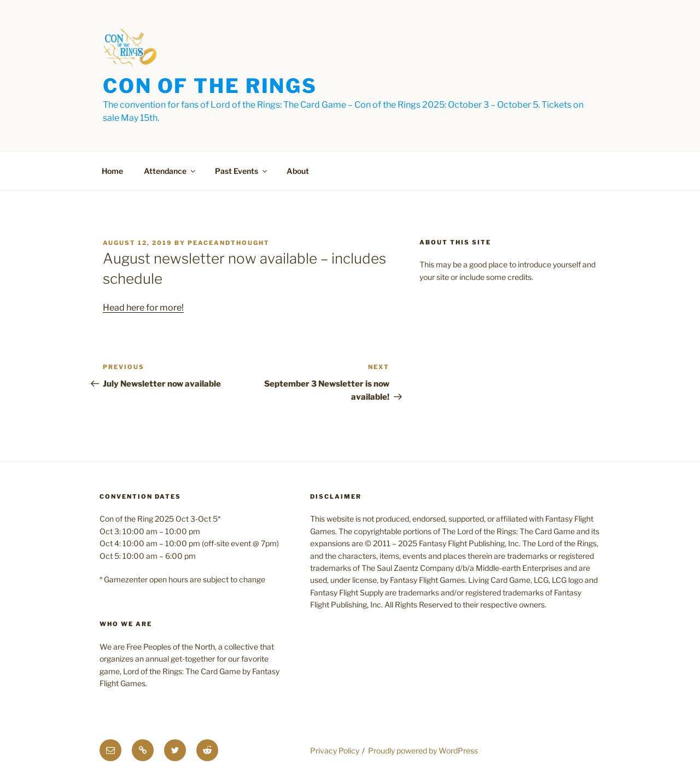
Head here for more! (143, 308)
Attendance (170, 171)
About (298, 171)
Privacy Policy (335, 750)
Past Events (242, 171)
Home (112, 171)
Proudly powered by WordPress (423, 750)
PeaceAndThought (229, 243)
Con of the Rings (210, 86)
